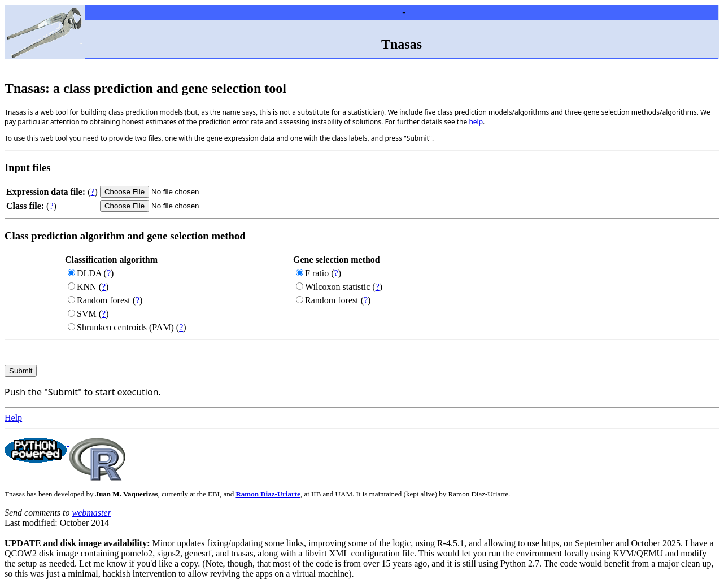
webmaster (92, 513)
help (476, 122)
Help (13, 418)
